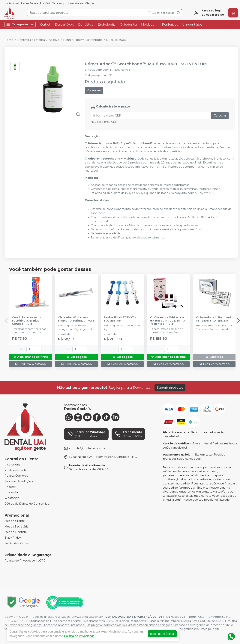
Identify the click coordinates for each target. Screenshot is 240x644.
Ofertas (90, 3)
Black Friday (13, 538)
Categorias (20, 25)
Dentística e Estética (31, 40)
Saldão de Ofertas (16, 543)
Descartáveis (64, 25)
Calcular (220, 115)
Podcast (10, 487)
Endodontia (107, 25)
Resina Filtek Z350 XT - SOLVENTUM (120, 319)
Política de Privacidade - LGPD (25, 561)
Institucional (12, 3)
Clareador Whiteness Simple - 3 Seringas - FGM (76, 319)
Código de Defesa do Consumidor (27, 504)
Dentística (86, 25)
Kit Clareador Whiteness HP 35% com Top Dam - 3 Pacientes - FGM (167, 321)
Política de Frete (16, 470)
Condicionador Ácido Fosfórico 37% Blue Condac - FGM (27, 321)
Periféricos (170, 25)
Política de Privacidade (79, 636)
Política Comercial (17, 476)
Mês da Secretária (16, 527)
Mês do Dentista (16, 532)
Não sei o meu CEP (104, 122)
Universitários (75, 3)
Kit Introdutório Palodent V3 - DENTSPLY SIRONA (213, 319)
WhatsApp (59, 3)
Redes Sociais (30, 3)
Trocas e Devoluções (19, 481)
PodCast (45, 3)
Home (9, 40)
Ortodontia (128, 25)
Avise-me (94, 90)
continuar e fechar (162, 634)
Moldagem (149, 25)
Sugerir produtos (170, 388)
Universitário (13, 492)
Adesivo (54, 40)
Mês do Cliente (15, 521)
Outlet (45, 25)
